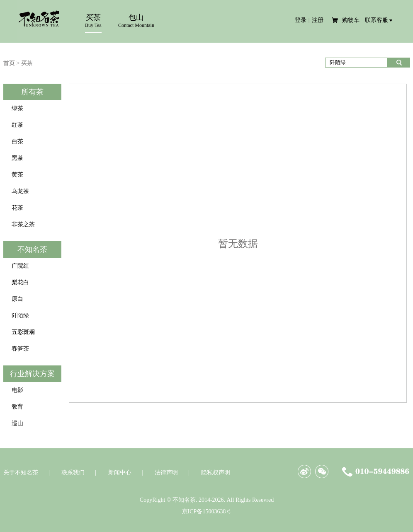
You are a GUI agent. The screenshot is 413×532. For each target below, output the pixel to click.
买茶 (93, 23)
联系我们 (73, 473)
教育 (17, 407)
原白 (17, 299)
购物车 (352, 20)
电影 (17, 390)
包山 (136, 21)
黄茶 (17, 175)
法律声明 (166, 473)
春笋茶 (20, 349)
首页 (9, 63)
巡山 (17, 423)
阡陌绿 (20, 316)
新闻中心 (120, 473)
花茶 (17, 208)
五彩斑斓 (23, 332)
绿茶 (17, 108)
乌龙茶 (20, 191)
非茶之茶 (23, 224)
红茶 (17, 125)
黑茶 (17, 158)
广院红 (20, 266)
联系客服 (377, 20)
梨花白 (20, 282)
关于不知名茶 (21, 473)
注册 (318, 20)
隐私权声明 (216, 473)
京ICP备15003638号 (207, 511)
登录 (301, 20)
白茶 (17, 141)
